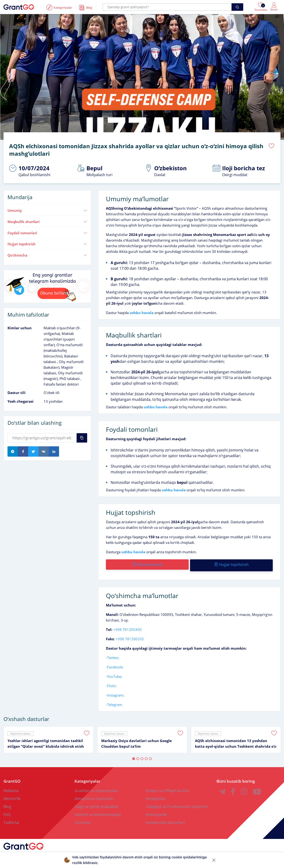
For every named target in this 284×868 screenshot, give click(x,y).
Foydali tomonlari (47, 231)
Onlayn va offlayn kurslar (167, 787)
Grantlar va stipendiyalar (96, 787)
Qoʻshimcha (47, 254)
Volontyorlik (156, 811)
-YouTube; (114, 673)
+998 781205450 (127, 626)
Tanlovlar (83, 819)
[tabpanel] (49, 736)
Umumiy (47, 209)
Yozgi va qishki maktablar (97, 803)
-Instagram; (115, 692)
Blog (7, 803)
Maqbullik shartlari (47, 220)
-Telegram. (114, 701)
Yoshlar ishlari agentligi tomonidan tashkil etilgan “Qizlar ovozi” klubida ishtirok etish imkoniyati (46, 740)
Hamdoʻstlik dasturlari (165, 819)
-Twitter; (113, 654)
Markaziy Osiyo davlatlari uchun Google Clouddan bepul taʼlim (136, 740)
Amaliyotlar (156, 795)
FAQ (7, 811)
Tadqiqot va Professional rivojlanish (177, 803)
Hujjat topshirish (47, 242)
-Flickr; (111, 682)
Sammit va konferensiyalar (98, 811)
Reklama (11, 787)
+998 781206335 (130, 636)
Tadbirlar (12, 819)
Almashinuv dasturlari (94, 795)
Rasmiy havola (147, 563)
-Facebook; (115, 664)
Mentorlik (12, 795)
